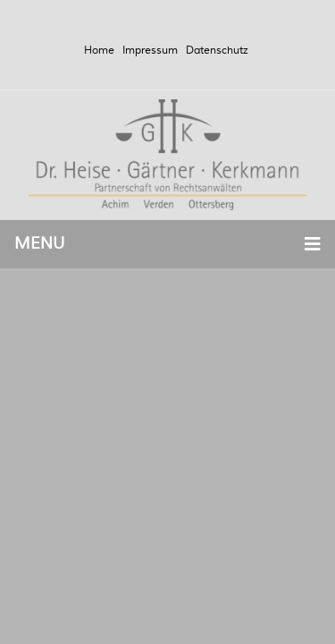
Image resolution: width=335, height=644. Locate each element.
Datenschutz (217, 51)
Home (99, 51)
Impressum (150, 51)
